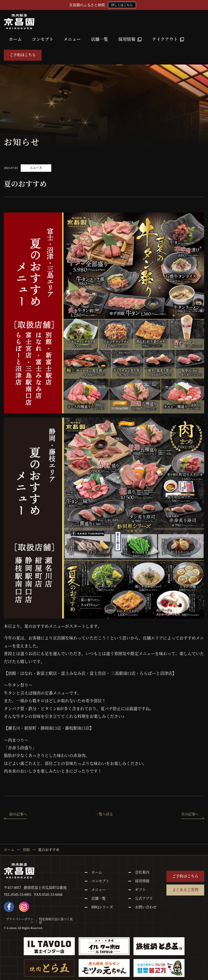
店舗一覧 (100, 39)
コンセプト (43, 39)
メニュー (72, 39)
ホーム (15, 39)
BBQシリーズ (102, 907)
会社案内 (142, 872)
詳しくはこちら (122, 5)
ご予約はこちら (23, 55)
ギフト (140, 890)
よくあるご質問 (185, 890)
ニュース (36, 168)
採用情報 (130, 39)
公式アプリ (144, 898)
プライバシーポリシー (20, 921)
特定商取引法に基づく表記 (56, 921)
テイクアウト (168, 39)
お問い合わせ (146, 907)
